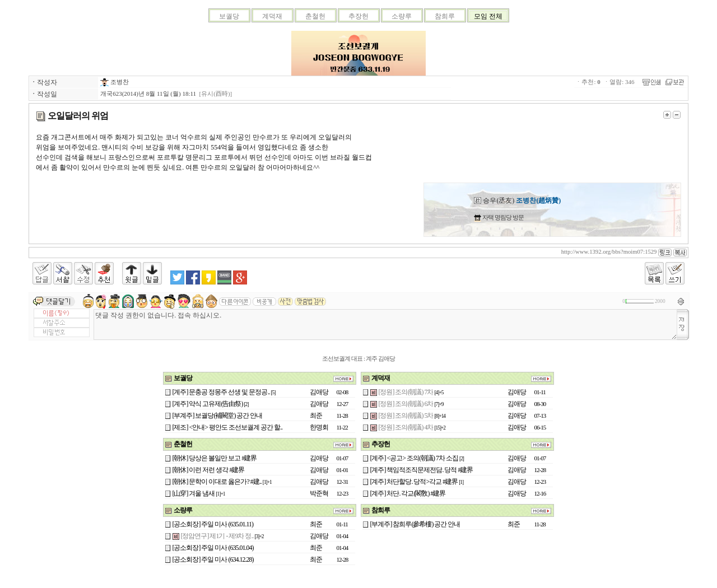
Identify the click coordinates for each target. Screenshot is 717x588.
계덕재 (272, 16)
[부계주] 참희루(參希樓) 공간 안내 (415, 524)
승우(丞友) (517, 200)
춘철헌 (315, 16)
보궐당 (229, 16)
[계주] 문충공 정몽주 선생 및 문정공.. (221, 392)
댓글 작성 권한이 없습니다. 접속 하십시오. (385, 325)
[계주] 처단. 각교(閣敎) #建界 (408, 493)
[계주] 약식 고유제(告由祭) (208, 404)
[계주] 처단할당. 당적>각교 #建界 (414, 482)
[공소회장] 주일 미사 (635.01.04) (213, 548)
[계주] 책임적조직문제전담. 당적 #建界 (422, 470)
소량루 (402, 16)
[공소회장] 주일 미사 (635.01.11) (213, 524)
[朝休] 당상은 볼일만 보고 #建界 (215, 458)
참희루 (445, 16)
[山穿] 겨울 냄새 (194, 493)
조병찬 (115, 82)
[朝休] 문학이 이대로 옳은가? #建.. (217, 482)
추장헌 (358, 16)
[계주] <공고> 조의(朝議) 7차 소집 (415, 458)
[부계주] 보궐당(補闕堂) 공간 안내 (218, 416)
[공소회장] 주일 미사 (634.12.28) (213, 559)
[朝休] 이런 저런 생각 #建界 (209, 470)
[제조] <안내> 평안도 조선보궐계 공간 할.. (228, 427)
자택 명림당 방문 (502, 217)
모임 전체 (488, 16)
